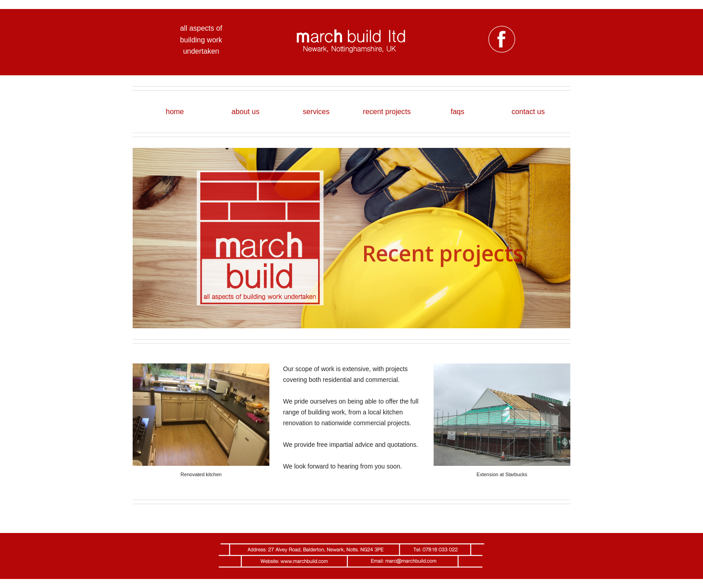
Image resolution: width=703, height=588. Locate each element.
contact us (528, 111)
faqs (458, 111)
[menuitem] (175, 112)
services (316, 111)
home (175, 111)
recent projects (387, 111)
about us (245, 111)
